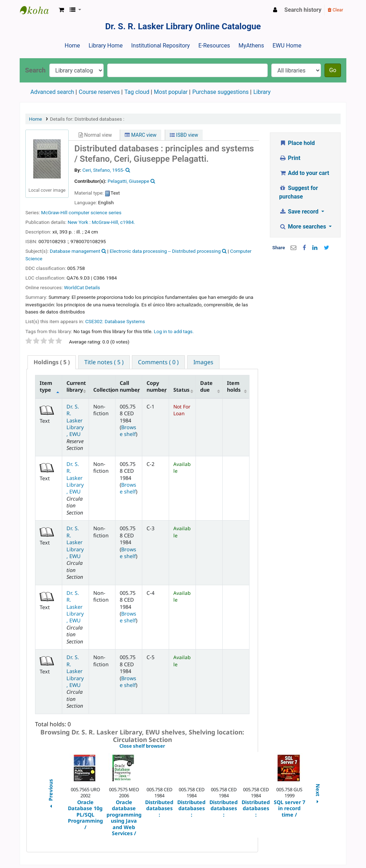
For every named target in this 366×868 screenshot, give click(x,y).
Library (262, 92)
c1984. (127, 222)
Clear (335, 10)
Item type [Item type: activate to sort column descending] (46, 386)
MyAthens (251, 46)
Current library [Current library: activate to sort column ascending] (76, 386)
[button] (61, 10)
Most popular (171, 92)
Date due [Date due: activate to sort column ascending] (206, 386)
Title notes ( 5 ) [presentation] (104, 362)
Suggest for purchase (299, 192)
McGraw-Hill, (105, 222)
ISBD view (184, 135)
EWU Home (287, 46)
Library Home (106, 46)
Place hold (297, 143)
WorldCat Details (82, 287)
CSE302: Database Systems (115, 321)
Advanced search (52, 92)
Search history (303, 10)
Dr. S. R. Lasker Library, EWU (75, 420)
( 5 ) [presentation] (52, 362)
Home (72, 46)
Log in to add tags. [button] (174, 331)
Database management (75, 251)
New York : (79, 222)
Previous (50, 795)
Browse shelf (128, 431)
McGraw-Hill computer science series (81, 212)
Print (290, 158)
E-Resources (214, 46)
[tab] (52, 362)
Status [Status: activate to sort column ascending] (181, 390)
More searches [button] (303, 227)
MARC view (140, 135)
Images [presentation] (203, 362)
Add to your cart (304, 173)
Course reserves (99, 92)
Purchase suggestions (221, 92)
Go (333, 70)
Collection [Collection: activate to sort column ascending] (104, 390)
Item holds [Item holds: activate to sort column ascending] (234, 386)
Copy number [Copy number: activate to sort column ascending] (157, 386)
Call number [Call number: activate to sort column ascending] (130, 386)
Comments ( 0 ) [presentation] (158, 362)
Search (35, 70)
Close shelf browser (167, 746)
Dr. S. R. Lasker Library (38, 10)
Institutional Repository (160, 46)
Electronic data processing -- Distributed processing (165, 251)
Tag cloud (137, 92)
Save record (300, 212)
